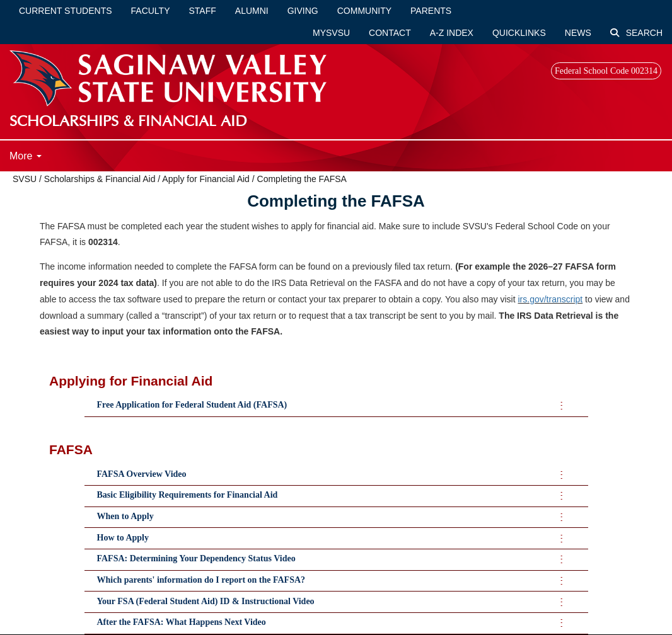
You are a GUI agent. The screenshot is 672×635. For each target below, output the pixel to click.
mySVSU (331, 33)
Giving (303, 11)
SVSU (25, 179)
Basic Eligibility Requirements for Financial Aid (188, 495)
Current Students (66, 11)
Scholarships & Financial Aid (100, 179)
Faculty (151, 11)
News (578, 33)
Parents (431, 11)
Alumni (252, 11)
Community (364, 11)
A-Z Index (452, 33)
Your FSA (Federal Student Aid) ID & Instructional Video (206, 601)
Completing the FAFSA (302, 179)
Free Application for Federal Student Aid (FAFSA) (192, 405)
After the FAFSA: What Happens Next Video (182, 622)
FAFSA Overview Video (142, 474)
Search (636, 33)
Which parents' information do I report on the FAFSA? (201, 580)
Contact (390, 33)
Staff (203, 11)
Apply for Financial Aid (206, 179)
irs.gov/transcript (551, 299)
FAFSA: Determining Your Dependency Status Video (196, 558)
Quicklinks (519, 33)
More (26, 156)
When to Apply (125, 516)
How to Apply (123, 538)
